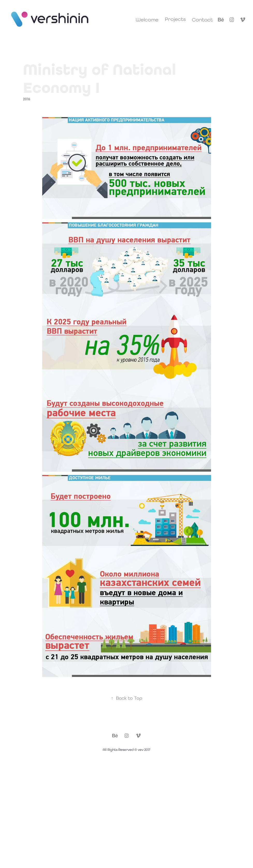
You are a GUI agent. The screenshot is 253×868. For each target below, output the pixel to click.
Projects (175, 19)
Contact (202, 20)
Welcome (147, 20)
